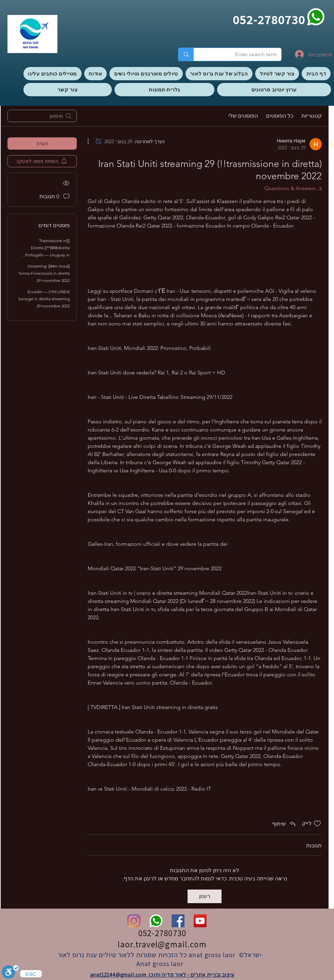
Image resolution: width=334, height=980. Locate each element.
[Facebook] (178, 921)
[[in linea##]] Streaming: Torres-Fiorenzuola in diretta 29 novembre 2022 (44, 273)
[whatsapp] (316, 17)
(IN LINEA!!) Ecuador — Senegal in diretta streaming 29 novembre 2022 (44, 299)
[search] (42, 116)
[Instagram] (134, 921)
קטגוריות (312, 116)
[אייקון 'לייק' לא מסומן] (317, 824)
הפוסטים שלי (243, 116)
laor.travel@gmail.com (162, 944)
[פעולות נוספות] (92, 141)
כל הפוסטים (280, 116)
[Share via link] (284, 824)
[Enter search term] (243, 54)
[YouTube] (200, 921)
